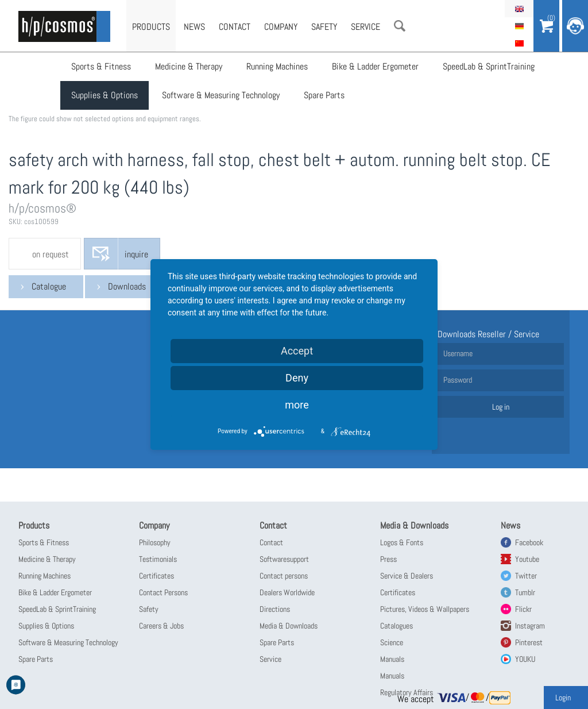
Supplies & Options (105, 95)
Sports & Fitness (101, 66)
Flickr (523, 609)
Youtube (527, 559)
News (194, 27)
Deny (297, 378)
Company (281, 27)
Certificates (156, 576)
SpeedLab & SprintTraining (489, 66)
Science (392, 642)
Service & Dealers (407, 576)
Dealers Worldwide (287, 592)
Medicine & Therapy (189, 66)
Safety (324, 27)
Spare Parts (324, 95)
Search (400, 26)
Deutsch (519, 26)
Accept (297, 351)
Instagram (530, 626)
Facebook (529, 542)
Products (151, 27)
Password (458, 380)
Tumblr (525, 592)
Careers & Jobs (161, 626)
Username (458, 353)
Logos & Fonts (402, 542)
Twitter (526, 576)
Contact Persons (163, 592)
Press (388, 559)
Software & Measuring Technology (221, 95)
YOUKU (525, 659)
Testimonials (158, 559)
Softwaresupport (284, 559)
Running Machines (277, 66)
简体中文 (519, 43)
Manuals (392, 659)
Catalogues (396, 626)
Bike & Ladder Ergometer (375, 66)
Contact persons (284, 576)
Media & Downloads (289, 626)
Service (365, 27)
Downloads (127, 286)
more (297, 405)
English (519, 9)
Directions (275, 609)
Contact (235, 27)
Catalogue (49, 286)
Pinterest (529, 642)
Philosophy (155, 542)
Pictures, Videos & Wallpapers (425, 609)
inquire (136, 254)
